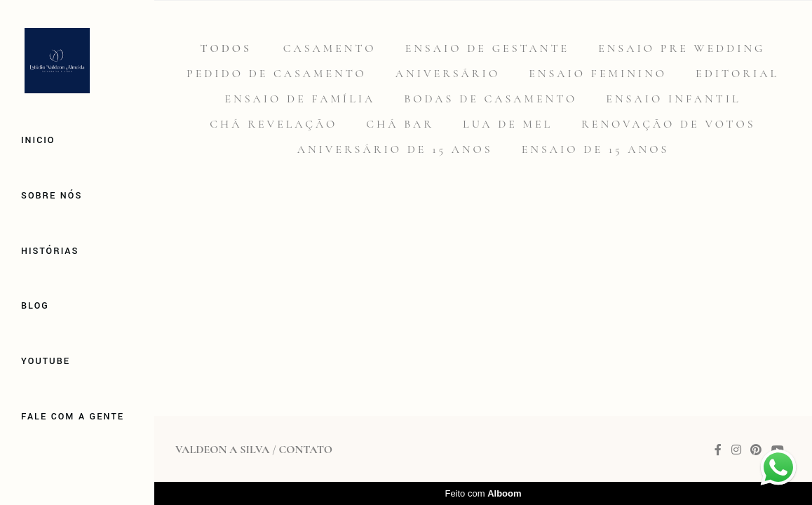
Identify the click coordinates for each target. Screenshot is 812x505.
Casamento (330, 48)
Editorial (737, 74)
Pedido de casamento (277, 74)
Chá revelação (273, 124)
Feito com (483, 493)
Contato (305, 450)
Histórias (50, 251)
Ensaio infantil (673, 99)
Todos (226, 48)
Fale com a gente (73, 417)
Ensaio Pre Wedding (682, 48)
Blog (35, 306)
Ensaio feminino (598, 74)
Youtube (46, 361)
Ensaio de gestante (488, 48)
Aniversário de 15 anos (395, 149)
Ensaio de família (300, 99)
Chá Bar (400, 124)
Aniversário (448, 74)
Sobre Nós (52, 196)
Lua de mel (508, 124)
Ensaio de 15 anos (596, 149)
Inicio (38, 140)
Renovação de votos (669, 124)
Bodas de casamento (490, 99)
